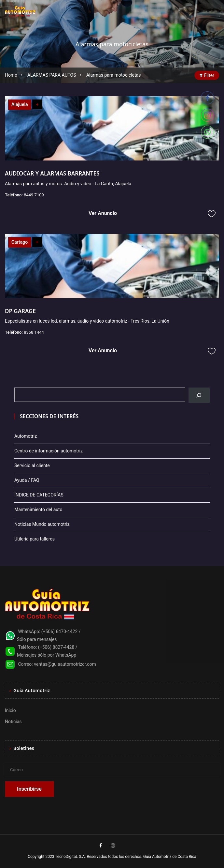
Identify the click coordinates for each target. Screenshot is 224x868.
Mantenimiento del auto (38, 510)
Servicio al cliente (32, 465)
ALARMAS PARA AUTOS (52, 75)
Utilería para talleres (35, 539)
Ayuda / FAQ (27, 480)
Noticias (13, 722)
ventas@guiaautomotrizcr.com (65, 664)
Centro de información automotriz (49, 451)
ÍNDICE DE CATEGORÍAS (39, 495)
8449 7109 (34, 195)
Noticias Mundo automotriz (42, 524)
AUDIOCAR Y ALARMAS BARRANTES (52, 173)
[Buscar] (199, 395)
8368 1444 (34, 332)
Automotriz (26, 436)
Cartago (20, 242)
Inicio (10, 710)
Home (11, 75)
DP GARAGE (20, 311)
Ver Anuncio (103, 213)
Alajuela (20, 104)
